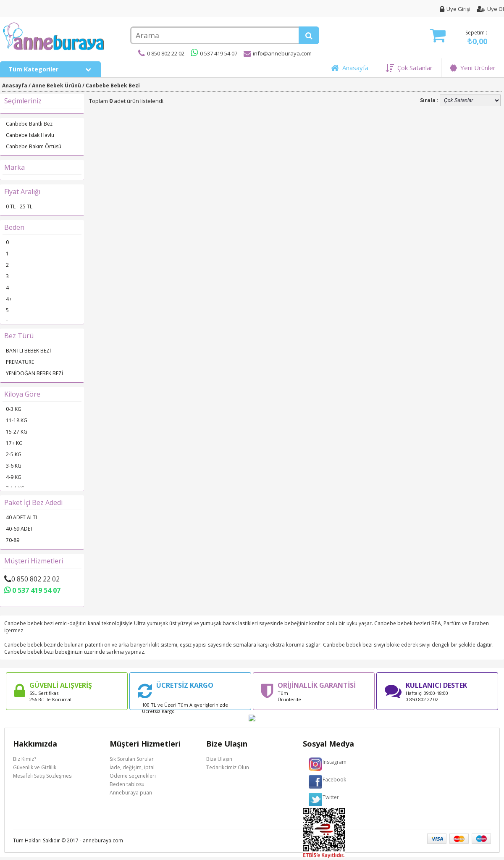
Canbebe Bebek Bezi (113, 85)
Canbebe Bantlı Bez (29, 124)
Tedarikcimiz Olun (228, 767)
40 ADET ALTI (21, 517)
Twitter (331, 797)
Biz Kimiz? (25, 759)
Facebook (334, 780)
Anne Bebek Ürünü (56, 85)
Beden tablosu (127, 784)
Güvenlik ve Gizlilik (35, 767)
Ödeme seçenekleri (133, 776)
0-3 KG (14, 409)
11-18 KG (17, 420)
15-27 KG (17, 432)
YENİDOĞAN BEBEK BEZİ (34, 373)
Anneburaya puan (131, 793)
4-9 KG (14, 477)
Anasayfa (350, 68)
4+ (9, 299)
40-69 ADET (20, 529)
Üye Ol (490, 9)
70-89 (13, 540)
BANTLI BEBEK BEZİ (28, 351)
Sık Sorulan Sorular (132, 759)
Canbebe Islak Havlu (30, 135)
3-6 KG (14, 466)
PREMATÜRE (20, 362)
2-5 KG (14, 454)
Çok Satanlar (409, 68)
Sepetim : (459, 38)
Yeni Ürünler (473, 68)
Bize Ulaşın (219, 759)
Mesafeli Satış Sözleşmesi (43, 776)
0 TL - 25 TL (19, 206)
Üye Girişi (455, 9)
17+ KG (14, 443)
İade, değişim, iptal (132, 767)
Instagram (335, 762)
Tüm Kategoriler (50, 69)
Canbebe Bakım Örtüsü (34, 146)
